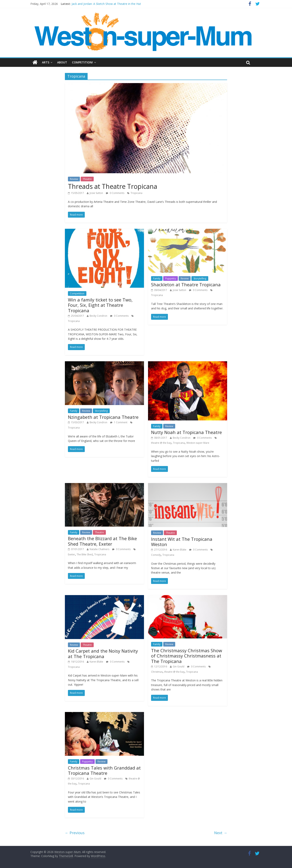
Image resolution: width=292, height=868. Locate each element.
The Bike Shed (85, 554)
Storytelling (200, 278)
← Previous (75, 833)
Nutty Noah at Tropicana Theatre (186, 432)
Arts (46, 62)
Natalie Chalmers (99, 549)
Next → (221, 833)
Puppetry (171, 278)
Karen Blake (180, 550)
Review (74, 179)
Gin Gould (179, 666)
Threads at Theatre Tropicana (113, 186)
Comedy (156, 555)
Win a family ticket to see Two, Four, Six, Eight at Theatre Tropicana (100, 305)
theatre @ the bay (161, 443)
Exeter (71, 554)
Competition (77, 293)
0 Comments (115, 193)
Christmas (157, 672)
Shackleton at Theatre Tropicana (186, 284)
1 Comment (119, 422)
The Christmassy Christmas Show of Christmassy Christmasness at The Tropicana (187, 656)
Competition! (82, 62)
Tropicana (136, 193)
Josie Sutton (96, 193)
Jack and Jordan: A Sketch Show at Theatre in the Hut (106, 4)
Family (157, 278)
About (62, 62)
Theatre (87, 179)
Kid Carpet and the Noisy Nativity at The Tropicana (103, 653)
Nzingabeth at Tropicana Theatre (103, 417)
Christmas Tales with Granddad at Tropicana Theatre (104, 770)
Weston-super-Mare (198, 443)
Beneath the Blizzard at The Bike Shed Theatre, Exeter (102, 541)
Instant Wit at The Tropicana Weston (182, 542)
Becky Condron (98, 316)
